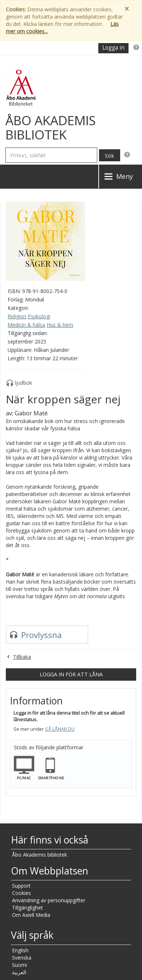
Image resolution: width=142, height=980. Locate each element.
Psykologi (39, 316)
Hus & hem (60, 325)
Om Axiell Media (31, 915)
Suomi (19, 965)
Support (21, 886)
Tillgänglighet (27, 908)
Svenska (22, 958)
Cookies (21, 893)
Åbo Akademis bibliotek (40, 855)
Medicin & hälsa (26, 325)
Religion (17, 316)
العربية (19, 972)
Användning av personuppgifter (49, 900)
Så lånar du (60, 729)
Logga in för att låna (71, 674)
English (20, 950)
